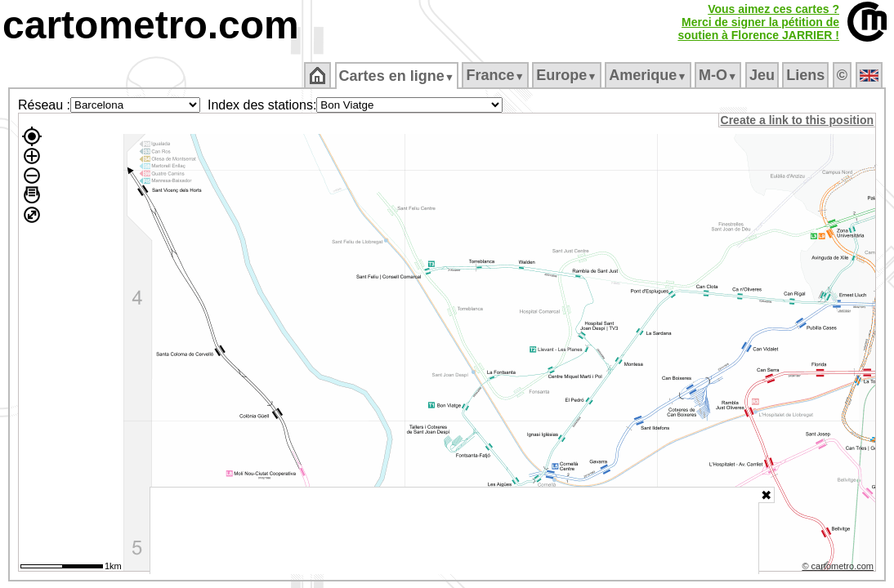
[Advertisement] (454, 531)
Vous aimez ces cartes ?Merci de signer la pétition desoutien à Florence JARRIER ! (758, 22)
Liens (807, 75)
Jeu (763, 75)
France (496, 75)
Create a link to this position (798, 120)
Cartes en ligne (398, 76)
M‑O (720, 75)
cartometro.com (151, 25)
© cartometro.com (839, 568)
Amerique (649, 75)
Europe (568, 75)
